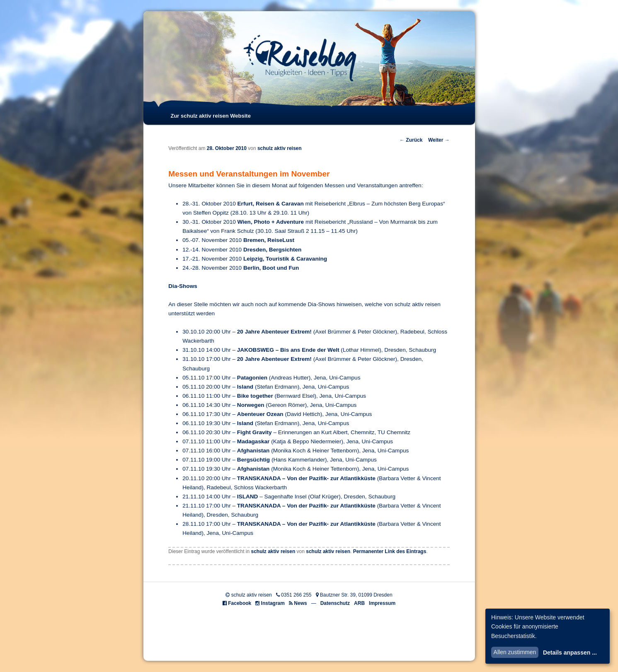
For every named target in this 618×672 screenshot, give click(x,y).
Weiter (439, 140)
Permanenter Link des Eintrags (390, 551)
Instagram (273, 603)
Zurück (411, 140)
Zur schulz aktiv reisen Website (210, 116)
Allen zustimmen (515, 652)
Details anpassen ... (570, 653)
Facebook (240, 603)
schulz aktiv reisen (280, 148)
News (300, 603)
